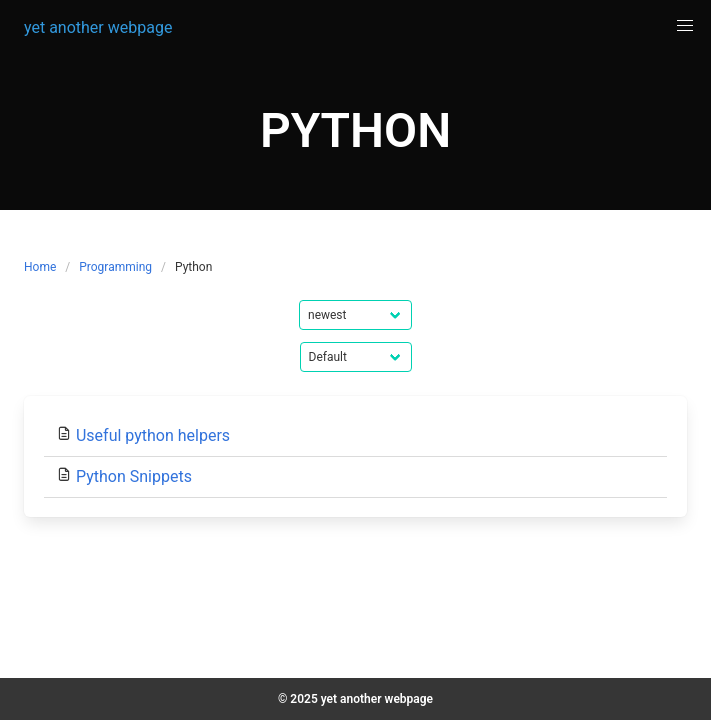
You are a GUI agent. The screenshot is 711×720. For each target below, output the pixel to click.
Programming (115, 267)
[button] (685, 26)
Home (40, 267)
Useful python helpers (153, 435)
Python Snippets (134, 476)
